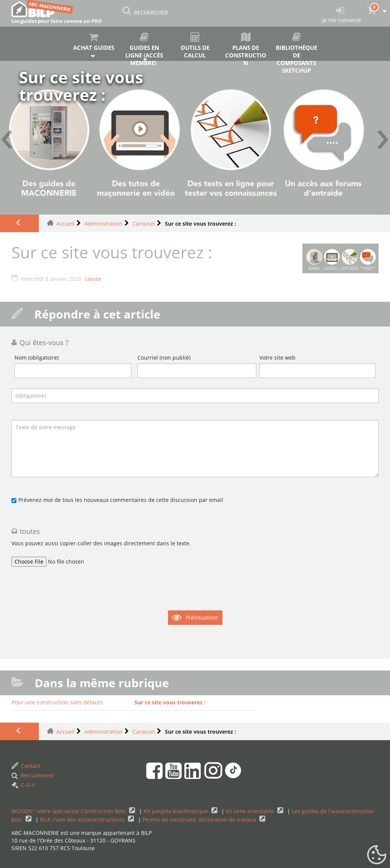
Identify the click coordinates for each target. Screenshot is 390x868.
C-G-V (23, 785)
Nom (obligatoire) (37, 358)
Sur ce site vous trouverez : (170, 702)
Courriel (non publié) (164, 358)
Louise (93, 279)
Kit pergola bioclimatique (177, 811)
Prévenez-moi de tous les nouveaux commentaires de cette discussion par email (121, 500)
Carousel (144, 224)
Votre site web (277, 358)
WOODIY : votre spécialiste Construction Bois (69, 811)
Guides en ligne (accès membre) (144, 47)
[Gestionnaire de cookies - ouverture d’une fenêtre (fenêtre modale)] (377, 855)
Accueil (66, 224)
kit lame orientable (251, 811)
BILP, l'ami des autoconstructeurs (83, 819)
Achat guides (94, 42)
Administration (104, 224)
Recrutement (33, 775)
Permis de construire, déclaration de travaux (200, 819)
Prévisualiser (202, 617)
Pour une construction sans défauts (57, 702)
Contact (26, 766)
